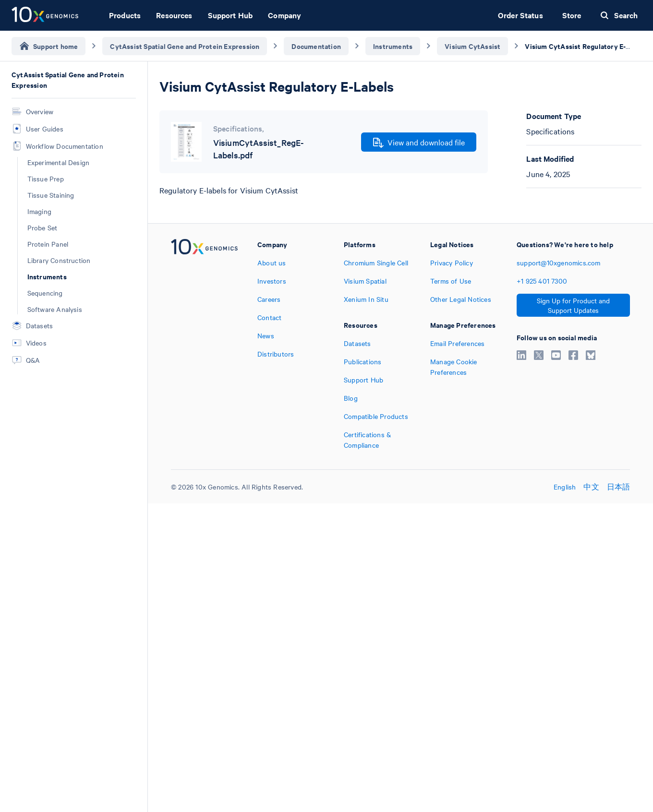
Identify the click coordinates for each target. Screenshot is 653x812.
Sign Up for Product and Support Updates (573, 305)
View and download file (419, 143)
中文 (591, 487)
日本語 (619, 487)
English (565, 487)
